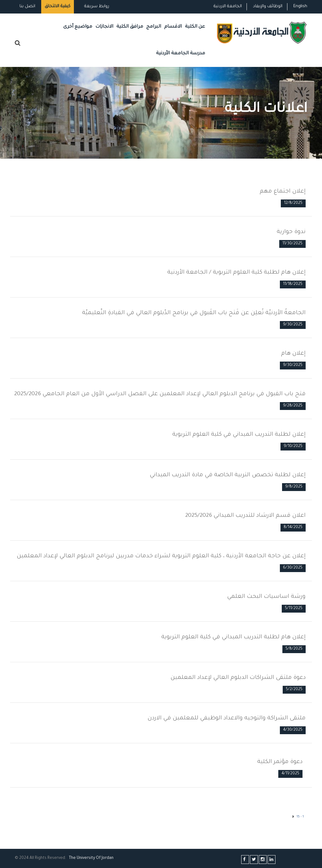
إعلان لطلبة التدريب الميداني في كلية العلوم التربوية (239, 435)
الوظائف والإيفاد (268, 6)
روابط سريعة (96, 6)
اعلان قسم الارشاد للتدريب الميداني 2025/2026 (245, 516)
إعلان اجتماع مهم (283, 192)
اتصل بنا (27, 6)
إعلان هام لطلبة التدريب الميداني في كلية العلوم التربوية (233, 637)
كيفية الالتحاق (58, 6)
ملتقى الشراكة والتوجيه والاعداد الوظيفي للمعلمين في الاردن (227, 718)
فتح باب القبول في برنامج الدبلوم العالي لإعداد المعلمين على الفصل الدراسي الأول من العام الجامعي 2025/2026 (160, 394)
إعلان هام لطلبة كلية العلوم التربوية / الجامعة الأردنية (236, 273)
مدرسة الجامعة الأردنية (180, 54)
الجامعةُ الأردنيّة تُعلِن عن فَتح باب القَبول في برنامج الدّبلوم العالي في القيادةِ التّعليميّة (194, 313)
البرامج (154, 27)
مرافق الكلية (130, 27)
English (300, 6)
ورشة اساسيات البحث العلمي (266, 597)
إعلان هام (293, 354)
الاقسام (173, 27)
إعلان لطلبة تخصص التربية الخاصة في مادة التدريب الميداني (228, 475)
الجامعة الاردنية (228, 6)
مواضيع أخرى (78, 27)
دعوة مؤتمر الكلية (280, 762)
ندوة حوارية (291, 232)
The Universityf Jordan (91, 858)
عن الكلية (195, 27)
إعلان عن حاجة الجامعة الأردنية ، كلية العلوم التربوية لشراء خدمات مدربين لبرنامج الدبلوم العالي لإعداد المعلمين (161, 556)
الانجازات (104, 27)
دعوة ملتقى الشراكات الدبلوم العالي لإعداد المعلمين (238, 678)
